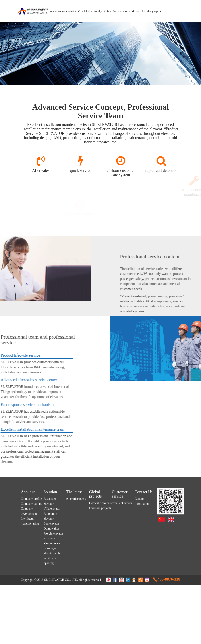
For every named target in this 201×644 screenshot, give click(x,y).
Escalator (49, 601)
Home (52, 11)
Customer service (123, 11)
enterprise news (76, 561)
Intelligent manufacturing (30, 583)
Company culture (32, 566)
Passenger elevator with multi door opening (52, 618)
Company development (29, 574)
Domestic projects (100, 566)
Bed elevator (51, 586)
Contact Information (142, 564)
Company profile (31, 561)
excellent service (122, 566)
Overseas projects (100, 571)
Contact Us (141, 11)
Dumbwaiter (51, 591)
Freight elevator (53, 596)
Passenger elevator (50, 564)
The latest (86, 11)
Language (155, 11)
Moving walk (52, 606)
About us (61, 11)
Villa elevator (52, 571)
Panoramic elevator (50, 579)
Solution (73, 11)
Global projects (102, 11)
